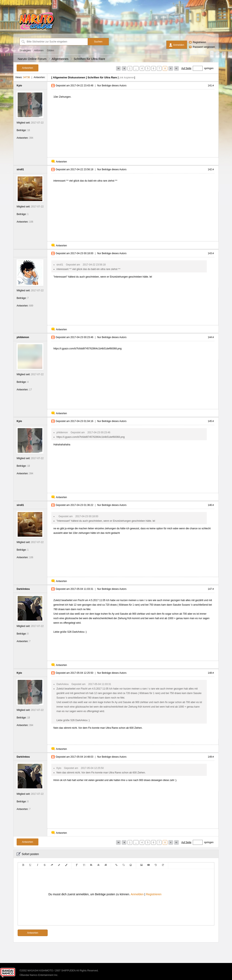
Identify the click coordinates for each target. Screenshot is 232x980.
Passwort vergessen (204, 47)
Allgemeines (60, 59)
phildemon (23, 337)
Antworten (61, 162)
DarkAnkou (23, 589)
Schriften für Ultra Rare (89, 59)
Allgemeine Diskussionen (69, 77)
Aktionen (39, 50)
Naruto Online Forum (32, 59)
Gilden (50, 50)
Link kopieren (126, 77)
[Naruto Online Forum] (37, 30)
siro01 (20, 169)
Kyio (19, 86)
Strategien (25, 50)
